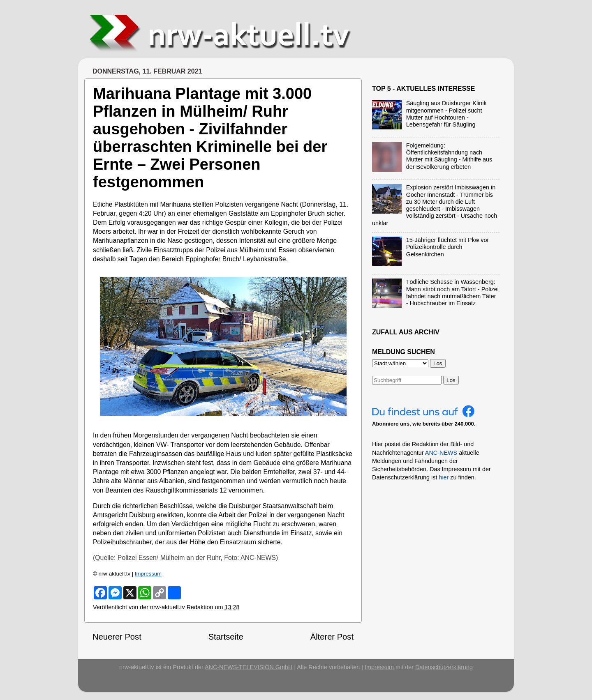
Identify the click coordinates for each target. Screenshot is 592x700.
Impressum (148, 574)
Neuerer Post (117, 637)
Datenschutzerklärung (444, 667)
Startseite (226, 637)
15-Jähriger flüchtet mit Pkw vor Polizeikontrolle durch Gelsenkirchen (448, 247)
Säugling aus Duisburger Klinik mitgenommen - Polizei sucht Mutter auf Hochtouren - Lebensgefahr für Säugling (446, 114)
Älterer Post (332, 637)
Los (451, 380)
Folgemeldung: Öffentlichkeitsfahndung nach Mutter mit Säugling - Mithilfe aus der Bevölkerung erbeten (449, 156)
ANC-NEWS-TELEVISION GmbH (249, 667)
